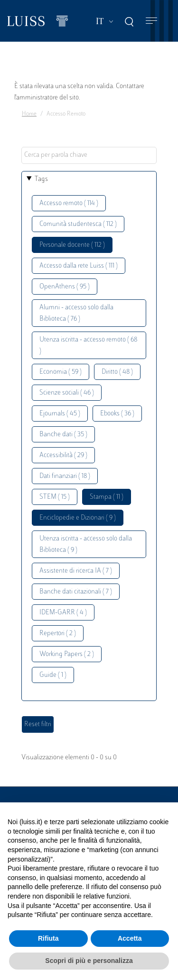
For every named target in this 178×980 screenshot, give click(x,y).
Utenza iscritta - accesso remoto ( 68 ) (88, 346)
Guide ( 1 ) (53, 675)
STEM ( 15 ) (55, 497)
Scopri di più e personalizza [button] (89, 961)
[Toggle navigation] (151, 21)
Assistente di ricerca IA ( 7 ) (76, 571)
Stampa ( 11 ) (107, 497)
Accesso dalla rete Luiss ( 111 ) (79, 266)
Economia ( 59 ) (61, 372)
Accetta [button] (130, 938)
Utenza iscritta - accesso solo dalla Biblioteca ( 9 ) (86, 544)
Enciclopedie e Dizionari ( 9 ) (78, 518)
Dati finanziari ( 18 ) (65, 476)
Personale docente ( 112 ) (72, 245)
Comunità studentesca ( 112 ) (78, 224)
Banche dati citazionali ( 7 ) (76, 592)
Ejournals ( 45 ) (60, 414)
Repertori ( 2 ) (58, 634)
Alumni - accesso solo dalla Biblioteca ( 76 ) (76, 313)
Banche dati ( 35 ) (63, 435)
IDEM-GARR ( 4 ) (63, 613)
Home (29, 114)
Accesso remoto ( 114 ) (69, 203)
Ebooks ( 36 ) (117, 414)
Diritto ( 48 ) (117, 372)
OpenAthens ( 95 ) (65, 287)
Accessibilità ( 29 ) (63, 455)
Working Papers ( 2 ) (67, 654)
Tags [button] (41, 179)
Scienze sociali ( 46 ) (67, 393)
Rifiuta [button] (48, 938)
